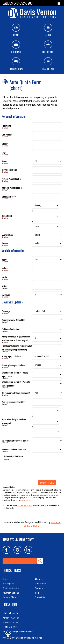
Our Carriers (40, 584)
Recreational (16, 64)
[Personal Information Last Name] (47, 135)
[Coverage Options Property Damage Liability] (47, 365)
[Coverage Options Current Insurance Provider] (47, 402)
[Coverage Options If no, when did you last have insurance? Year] (46, 432)
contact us (27, 500)
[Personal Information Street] (47, 144)
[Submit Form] (47, 483)
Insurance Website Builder (29, 638)
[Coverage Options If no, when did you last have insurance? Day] (46, 421)
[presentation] (30, 467)
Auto (48, 30)
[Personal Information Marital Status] (47, 235)
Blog (37, 593)
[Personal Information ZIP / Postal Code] (47, 170)
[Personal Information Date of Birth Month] (46, 205)
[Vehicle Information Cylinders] (47, 295)
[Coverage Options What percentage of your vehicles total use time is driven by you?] (47, 338)
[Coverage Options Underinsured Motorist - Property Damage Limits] (47, 384)
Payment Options (11, 593)
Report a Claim (9, 597)
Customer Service (11, 588)
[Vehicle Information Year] (47, 260)
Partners (39, 588)
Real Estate (48, 64)
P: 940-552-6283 (10, 622)
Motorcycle (48, 47)
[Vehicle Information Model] (47, 277)
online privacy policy (25, 506)
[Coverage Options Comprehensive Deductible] (47, 320)
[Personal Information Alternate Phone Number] (47, 188)
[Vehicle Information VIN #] (47, 286)
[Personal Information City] (47, 153)
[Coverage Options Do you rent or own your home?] (47, 441)
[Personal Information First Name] (47, 126)
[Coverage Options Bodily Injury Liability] (47, 357)
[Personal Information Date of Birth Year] (46, 227)
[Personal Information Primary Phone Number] (47, 179)
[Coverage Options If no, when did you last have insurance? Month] (46, 411)
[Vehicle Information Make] (47, 268)
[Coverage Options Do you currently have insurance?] (47, 393)
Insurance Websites (14, 522)
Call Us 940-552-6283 (18, 3)
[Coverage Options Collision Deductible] (47, 329)
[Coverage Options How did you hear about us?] (47, 449)
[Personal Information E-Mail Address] (47, 197)
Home (16, 30)
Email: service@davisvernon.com (18, 631)
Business (16, 47)
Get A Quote (8, 584)
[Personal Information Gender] (47, 243)
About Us (39, 579)
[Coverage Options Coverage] (47, 311)
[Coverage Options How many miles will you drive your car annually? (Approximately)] (47, 348)
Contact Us (40, 597)
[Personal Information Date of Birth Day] (46, 216)
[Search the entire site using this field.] (20, 561)
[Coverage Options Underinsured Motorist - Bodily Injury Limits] (47, 374)
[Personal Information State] (47, 161)
